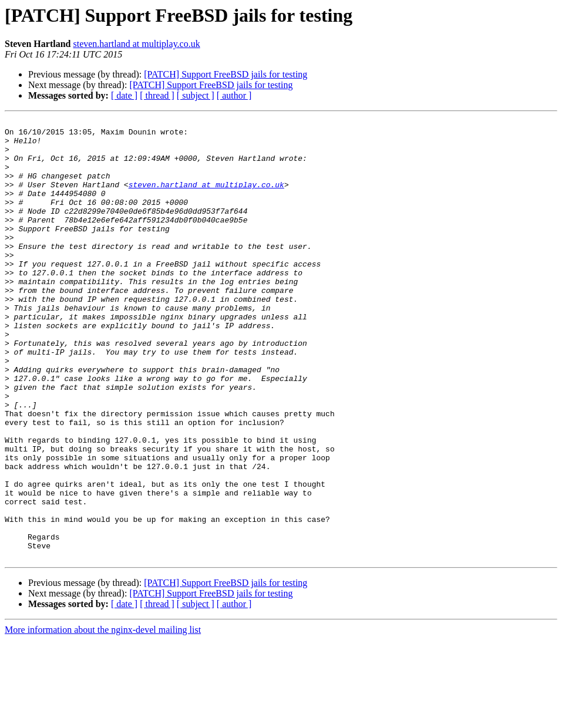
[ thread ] (157, 95)
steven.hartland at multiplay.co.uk (136, 44)
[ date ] (124, 95)
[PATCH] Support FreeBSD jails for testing (226, 74)
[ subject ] (196, 95)
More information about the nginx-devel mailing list (103, 718)
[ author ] (234, 95)
